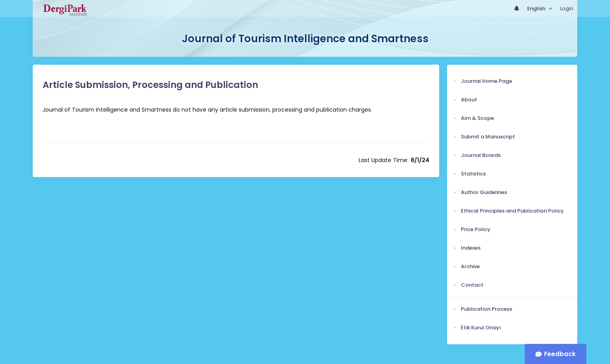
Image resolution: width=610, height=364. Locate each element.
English (537, 8)
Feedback (560, 354)
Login (567, 8)
